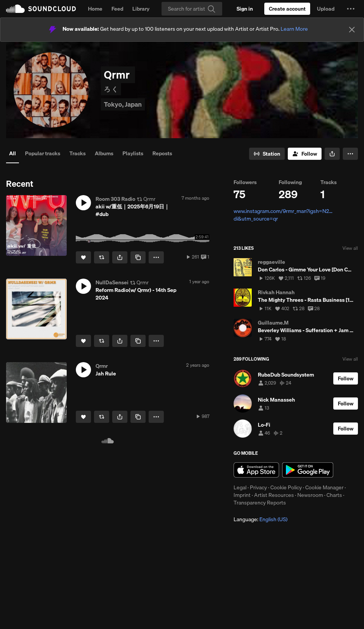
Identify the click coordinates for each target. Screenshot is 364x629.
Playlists (133, 153)
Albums (104, 153)
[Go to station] (267, 154)
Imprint (242, 495)
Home (95, 9)
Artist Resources (274, 495)
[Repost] (102, 257)
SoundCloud (41, 9)
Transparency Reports (260, 503)
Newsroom (310, 495)
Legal (240, 487)
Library (141, 9)
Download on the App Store (256, 470)
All (13, 153)
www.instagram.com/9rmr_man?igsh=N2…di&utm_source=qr (283, 215)
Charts (334, 495)
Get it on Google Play (308, 470)
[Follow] (305, 154)
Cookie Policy (286, 487)
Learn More (294, 29)
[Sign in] (245, 9)
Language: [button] (260, 519)
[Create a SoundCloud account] (287, 9)
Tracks (78, 153)
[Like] (83, 257)
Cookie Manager (324, 487)
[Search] (192, 9)
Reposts (162, 153)
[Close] (352, 30)
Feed (117, 9)
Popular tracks (43, 153)
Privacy (258, 487)
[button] (351, 9)
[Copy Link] (138, 257)
